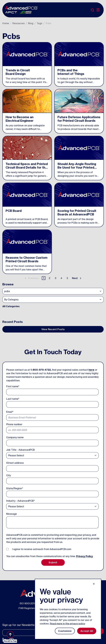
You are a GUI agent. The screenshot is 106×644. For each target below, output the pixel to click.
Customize (65, 631)
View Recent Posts (53, 329)
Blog (31, 23)
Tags (39, 23)
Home (6, 23)
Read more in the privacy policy (67, 624)
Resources (19, 23)
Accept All (87, 631)
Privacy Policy (84, 556)
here (91, 370)
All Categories (11, 306)
